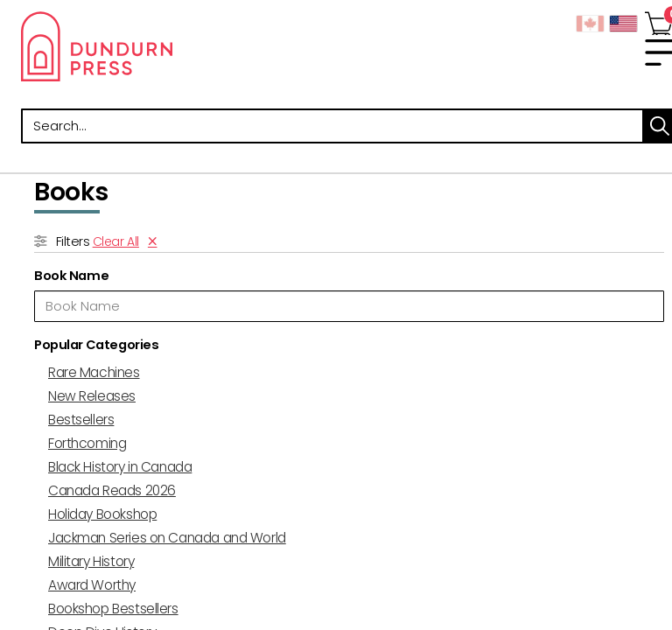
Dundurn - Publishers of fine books (178, 46)
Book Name (71, 276)
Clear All (116, 241)
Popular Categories (96, 345)
